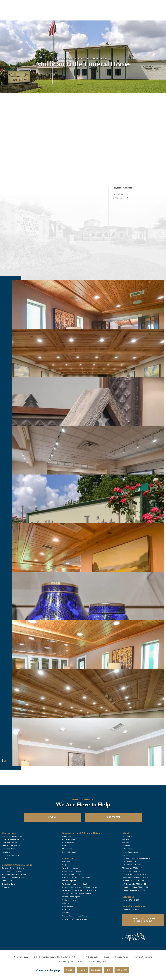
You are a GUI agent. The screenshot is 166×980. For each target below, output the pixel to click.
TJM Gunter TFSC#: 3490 (132, 871)
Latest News (127, 849)
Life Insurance (68, 906)
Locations (88, 4)
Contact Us (114, 817)
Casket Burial (7, 881)
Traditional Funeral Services (13, 836)
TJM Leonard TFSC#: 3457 (132, 868)
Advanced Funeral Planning (13, 839)
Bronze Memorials (69, 852)
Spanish (82, 970)
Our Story (126, 843)
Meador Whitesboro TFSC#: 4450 (135, 887)
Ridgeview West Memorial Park (14, 874)
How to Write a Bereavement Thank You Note (80, 887)
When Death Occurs (70, 868)
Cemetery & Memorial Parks (13, 868)
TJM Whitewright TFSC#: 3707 (134, 874)
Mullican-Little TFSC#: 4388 (133, 881)
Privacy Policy (122, 957)
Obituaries (103, 4)
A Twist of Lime (68, 843)
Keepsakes (66, 836)
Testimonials (127, 836)
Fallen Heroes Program (71, 897)
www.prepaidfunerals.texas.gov (75, 919)
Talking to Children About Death (75, 884)
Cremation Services (10, 843)
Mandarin (96, 970)
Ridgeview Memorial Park (12, 871)
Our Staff (126, 839)
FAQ (64, 865)
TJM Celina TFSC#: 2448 (132, 862)
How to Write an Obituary (72, 871)
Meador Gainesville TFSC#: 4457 (135, 890)
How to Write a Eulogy (71, 874)
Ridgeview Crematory (11, 855)
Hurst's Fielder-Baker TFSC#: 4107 (135, 878)
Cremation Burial (9, 884)
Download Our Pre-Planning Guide (143, 920)
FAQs (107, 957)
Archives (5, 859)
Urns (64, 846)
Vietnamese (122, 970)
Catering (66, 903)
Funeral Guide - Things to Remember (77, 916)
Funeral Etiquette (69, 881)
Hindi (108, 970)
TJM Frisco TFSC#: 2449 (132, 865)
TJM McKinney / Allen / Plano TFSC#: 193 (138, 859)
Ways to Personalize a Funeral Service (77, 878)
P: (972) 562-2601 (90, 957)
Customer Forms (69, 900)
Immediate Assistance (11, 849)
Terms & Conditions (143, 957)
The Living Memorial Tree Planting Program (79, 894)
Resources (66, 862)
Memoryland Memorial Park (13, 878)
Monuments (67, 849)
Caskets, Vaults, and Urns (12, 846)
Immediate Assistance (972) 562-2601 (149, 4)
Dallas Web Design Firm (96, 962)
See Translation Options (121, 4)
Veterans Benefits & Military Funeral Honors (79, 890)
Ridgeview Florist (69, 839)
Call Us (52, 817)
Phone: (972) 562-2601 (131, 900)
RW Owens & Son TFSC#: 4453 (134, 884)
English (69, 970)
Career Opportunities (131, 852)
